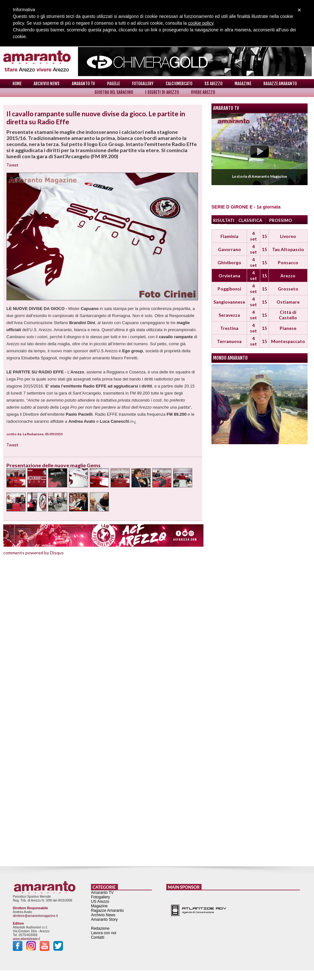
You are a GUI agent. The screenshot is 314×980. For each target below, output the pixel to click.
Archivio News (47, 84)
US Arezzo (100, 902)
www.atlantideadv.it (26, 939)
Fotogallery (143, 84)
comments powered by (33, 553)
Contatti (98, 937)
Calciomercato (179, 84)
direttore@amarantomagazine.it (35, 916)
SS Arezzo (213, 84)
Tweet (12, 165)
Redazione (100, 928)
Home (17, 84)
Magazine (243, 84)
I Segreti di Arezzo (162, 92)
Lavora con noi (104, 933)
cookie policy (201, 23)
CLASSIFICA (250, 220)
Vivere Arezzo (203, 92)
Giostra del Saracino (114, 92)
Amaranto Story (104, 919)
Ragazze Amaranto (280, 84)
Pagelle (113, 84)
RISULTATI (224, 220)
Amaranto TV (83, 84)
